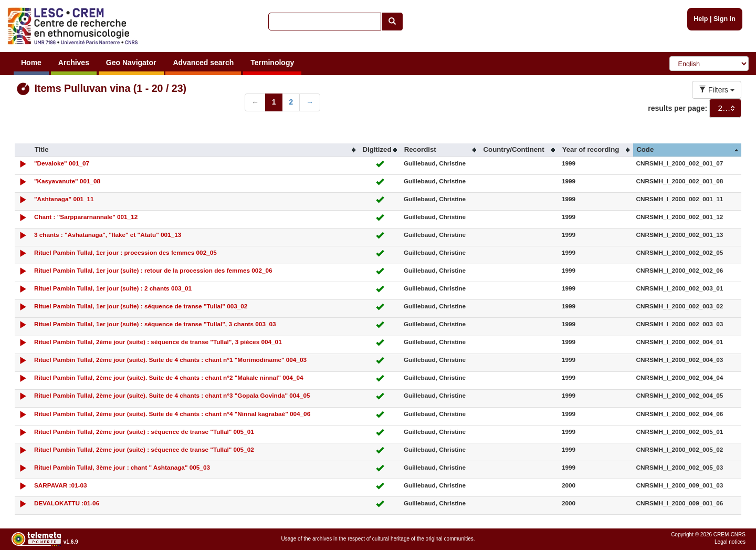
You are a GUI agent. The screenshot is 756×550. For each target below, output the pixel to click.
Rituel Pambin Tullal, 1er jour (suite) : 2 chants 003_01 (113, 288)
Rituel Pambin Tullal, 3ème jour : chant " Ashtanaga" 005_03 (122, 467)
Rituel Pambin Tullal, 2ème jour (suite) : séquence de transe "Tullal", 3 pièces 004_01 (158, 342)
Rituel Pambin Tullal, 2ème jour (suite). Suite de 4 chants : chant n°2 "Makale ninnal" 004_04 (169, 377)
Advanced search (203, 63)
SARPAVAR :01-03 (61, 485)
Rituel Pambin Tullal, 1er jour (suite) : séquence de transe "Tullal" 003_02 (141, 306)
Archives (74, 63)
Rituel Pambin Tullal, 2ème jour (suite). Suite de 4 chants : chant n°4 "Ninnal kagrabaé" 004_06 (172, 414)
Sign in (724, 19)
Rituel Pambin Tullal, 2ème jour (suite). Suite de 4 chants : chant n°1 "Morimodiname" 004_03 (170, 360)
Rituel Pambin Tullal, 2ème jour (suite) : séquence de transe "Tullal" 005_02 (144, 449)
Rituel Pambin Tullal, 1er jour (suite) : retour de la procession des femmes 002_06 (153, 270)
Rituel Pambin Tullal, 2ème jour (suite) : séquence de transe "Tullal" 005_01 (144, 432)
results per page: (678, 108)
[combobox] (725, 108)
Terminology (272, 63)
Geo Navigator (131, 63)
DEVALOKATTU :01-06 (67, 503)
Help (701, 19)
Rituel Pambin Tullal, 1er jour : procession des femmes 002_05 (125, 252)
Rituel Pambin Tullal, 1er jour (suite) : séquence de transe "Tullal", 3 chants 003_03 (155, 324)
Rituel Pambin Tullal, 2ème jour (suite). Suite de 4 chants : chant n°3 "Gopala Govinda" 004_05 (172, 395)
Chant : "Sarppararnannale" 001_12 (86, 217)
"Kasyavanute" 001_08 (67, 181)
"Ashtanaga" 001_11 (64, 199)
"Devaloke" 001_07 (62, 163)
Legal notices (730, 542)
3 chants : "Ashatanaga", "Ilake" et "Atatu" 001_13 (108, 235)
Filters (717, 90)
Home (31, 63)
